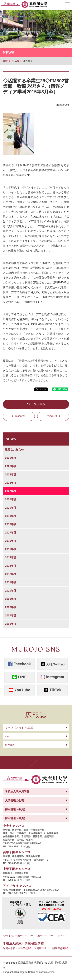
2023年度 (11, 483)
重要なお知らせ (14, 450)
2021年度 (11, 499)
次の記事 (52, 416)
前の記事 (20, 416)
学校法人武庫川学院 (17, 791)
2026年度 (11, 458)
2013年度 (11, 566)
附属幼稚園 (40, 948)
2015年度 (11, 549)
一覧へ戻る (38, 404)
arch (10, 745)
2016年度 (11, 541)
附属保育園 (59, 948)
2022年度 (11, 491)
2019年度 (11, 516)
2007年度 (11, 615)
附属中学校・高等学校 (15, 948)
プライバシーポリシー (15, 936)
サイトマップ (57, 936)
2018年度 (11, 524)
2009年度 (11, 599)
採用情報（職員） (16, 818)
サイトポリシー (39, 936)
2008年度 (11, 607)
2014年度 (11, 557)
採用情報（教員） (16, 809)
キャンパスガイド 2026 (19, 728)
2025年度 (11, 466)
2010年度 (11, 591)
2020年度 (11, 508)
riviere (9, 736)
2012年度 (11, 574)
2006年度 (11, 624)
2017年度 (11, 533)
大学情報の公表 (14, 800)
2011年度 (11, 582)
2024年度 (11, 474)
